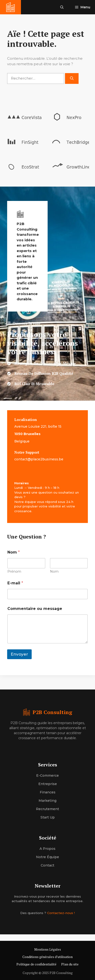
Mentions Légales (48, 949)
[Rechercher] (72, 78)
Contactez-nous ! (61, 913)
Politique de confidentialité (36, 964)
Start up (48, 817)
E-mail (15, 583)
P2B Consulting (52, 712)
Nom (54, 572)
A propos (47, 849)
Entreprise (48, 784)
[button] (62, 7)
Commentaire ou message (35, 609)
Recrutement (47, 809)
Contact (47, 865)
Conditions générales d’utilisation (47, 957)
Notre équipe (47, 857)
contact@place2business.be (39, 459)
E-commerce (47, 775)
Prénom (14, 572)
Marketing (47, 801)
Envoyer (19, 654)
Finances (48, 792)
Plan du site (70, 964)
